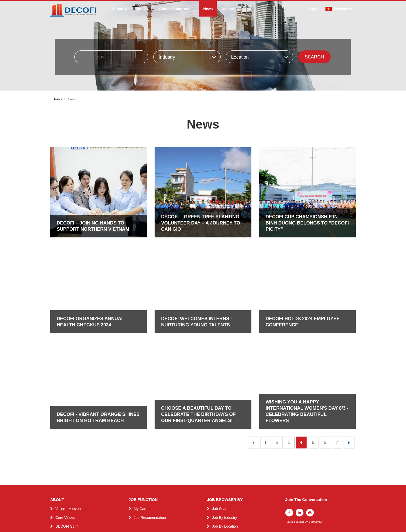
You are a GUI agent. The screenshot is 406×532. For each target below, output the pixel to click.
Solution (299, 522)
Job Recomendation (150, 518)
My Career (142, 509)
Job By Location (225, 526)
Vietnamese (339, 9)
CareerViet (315, 522)
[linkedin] (300, 513)
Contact (227, 9)
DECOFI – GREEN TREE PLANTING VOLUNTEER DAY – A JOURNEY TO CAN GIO (201, 223)
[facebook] (289, 513)
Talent (289, 522)
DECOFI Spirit (67, 526)
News (208, 9)
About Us (143, 9)
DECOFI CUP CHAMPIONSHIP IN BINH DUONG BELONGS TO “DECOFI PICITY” (307, 223)
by (307, 522)
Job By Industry (225, 518)
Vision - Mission (68, 509)
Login (313, 9)
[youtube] (310, 513)
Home (120, 9)
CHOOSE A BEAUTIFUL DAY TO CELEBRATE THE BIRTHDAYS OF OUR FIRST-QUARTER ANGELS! (198, 414)
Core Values (65, 518)
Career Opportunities (177, 9)
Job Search (221, 509)
